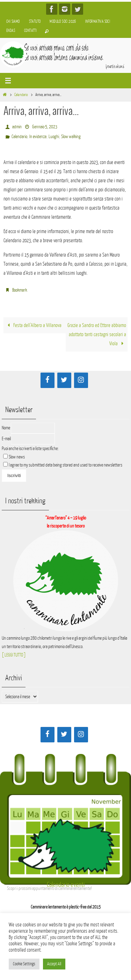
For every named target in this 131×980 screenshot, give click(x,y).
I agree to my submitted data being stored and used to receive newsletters (63, 465)
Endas (11, 31)
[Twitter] (64, 380)
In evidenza (38, 137)
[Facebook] (48, 380)
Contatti (30, 31)
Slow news (17, 457)
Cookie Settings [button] (24, 964)
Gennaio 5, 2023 (45, 127)
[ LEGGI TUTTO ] (14, 655)
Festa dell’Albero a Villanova (33, 325)
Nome (6, 428)
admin (17, 127)
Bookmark (20, 290)
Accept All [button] (54, 964)
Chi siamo (13, 22)
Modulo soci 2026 (63, 22)
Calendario (21, 95)
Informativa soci (98, 22)
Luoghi (54, 137)
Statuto (35, 22)
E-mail (6, 439)
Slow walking (71, 137)
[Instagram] (81, 380)
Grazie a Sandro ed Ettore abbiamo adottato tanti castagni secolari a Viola (97, 334)
